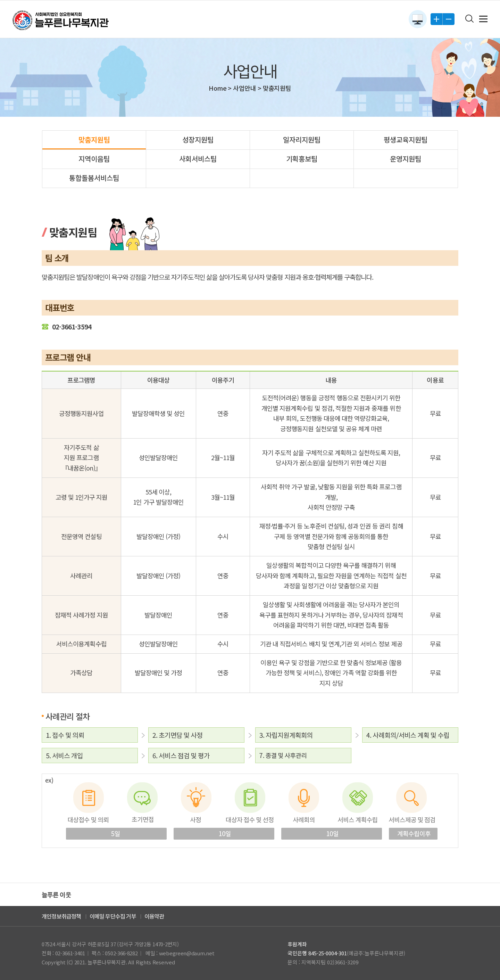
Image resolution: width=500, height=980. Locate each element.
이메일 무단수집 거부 (113, 916)
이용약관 (154, 916)
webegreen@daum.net (187, 953)
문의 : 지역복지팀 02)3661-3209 (323, 962)
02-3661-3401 (70, 953)
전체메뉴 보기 (483, 19)
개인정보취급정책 (61, 916)
